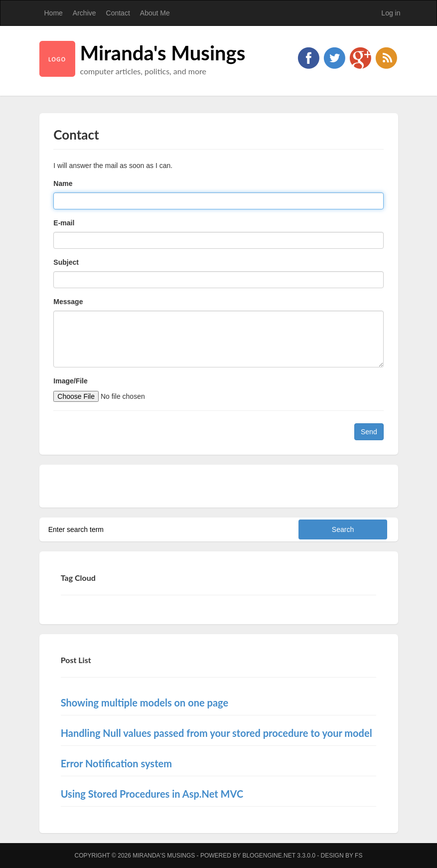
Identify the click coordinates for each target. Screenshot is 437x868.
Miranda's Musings (163, 53)
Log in (391, 13)
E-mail (64, 223)
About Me (155, 13)
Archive (84, 13)
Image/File (70, 381)
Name (63, 183)
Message (68, 302)
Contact (118, 13)
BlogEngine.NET (269, 856)
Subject (66, 262)
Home (54, 13)
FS (359, 856)
